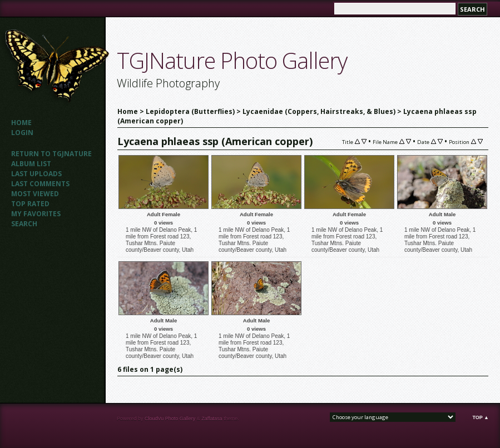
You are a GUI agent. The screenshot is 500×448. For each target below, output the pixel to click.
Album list (31, 164)
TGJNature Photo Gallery (232, 60)
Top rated (30, 204)
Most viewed (35, 194)
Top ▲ (481, 417)
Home (21, 123)
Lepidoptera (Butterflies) (190, 111)
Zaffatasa (212, 419)
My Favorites (36, 214)
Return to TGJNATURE (51, 154)
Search (24, 224)
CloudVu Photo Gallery (170, 419)
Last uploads (36, 174)
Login (22, 133)
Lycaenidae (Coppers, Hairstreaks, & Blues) (319, 111)
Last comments (40, 184)
